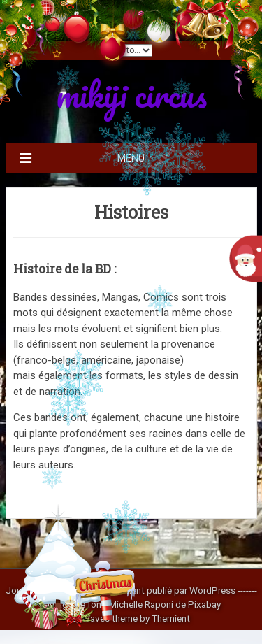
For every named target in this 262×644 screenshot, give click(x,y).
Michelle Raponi (141, 604)
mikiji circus (131, 94)
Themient (171, 618)
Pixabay (204, 604)
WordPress (212, 590)
